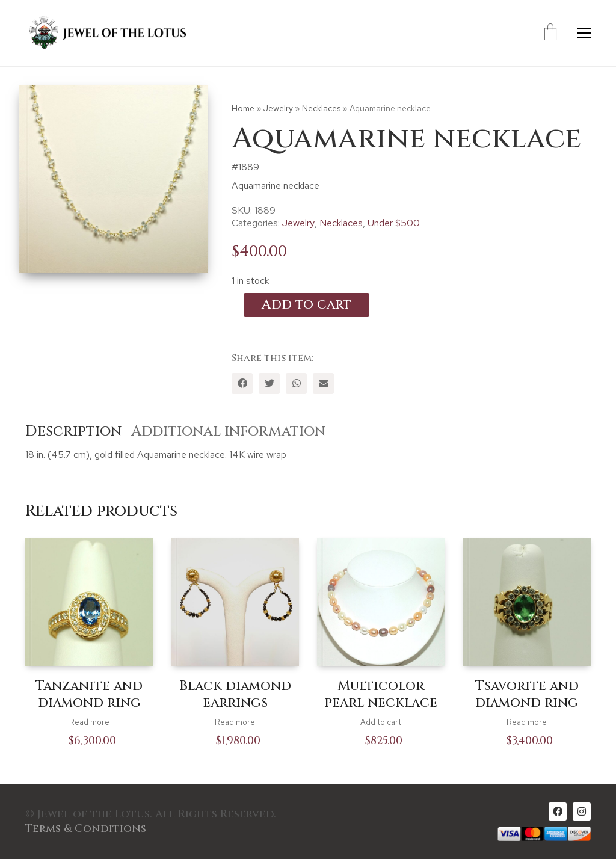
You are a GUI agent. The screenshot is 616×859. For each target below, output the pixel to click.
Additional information (228, 431)
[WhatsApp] (296, 383)
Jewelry (278, 108)
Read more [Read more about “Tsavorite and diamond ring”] (527, 722)
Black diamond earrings (235, 695)
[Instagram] (582, 811)
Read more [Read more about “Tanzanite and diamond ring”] (89, 722)
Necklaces (321, 108)
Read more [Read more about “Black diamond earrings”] (235, 722)
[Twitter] (269, 383)
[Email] (323, 383)
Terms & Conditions (86, 829)
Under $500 (394, 223)
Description (73, 431)
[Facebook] (242, 383)
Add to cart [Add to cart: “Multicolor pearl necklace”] (381, 722)
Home (243, 108)
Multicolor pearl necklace (381, 695)
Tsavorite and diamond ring (527, 695)
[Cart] (550, 33)
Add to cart (306, 305)
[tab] (78, 432)
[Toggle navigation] (584, 33)
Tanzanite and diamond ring (89, 695)
